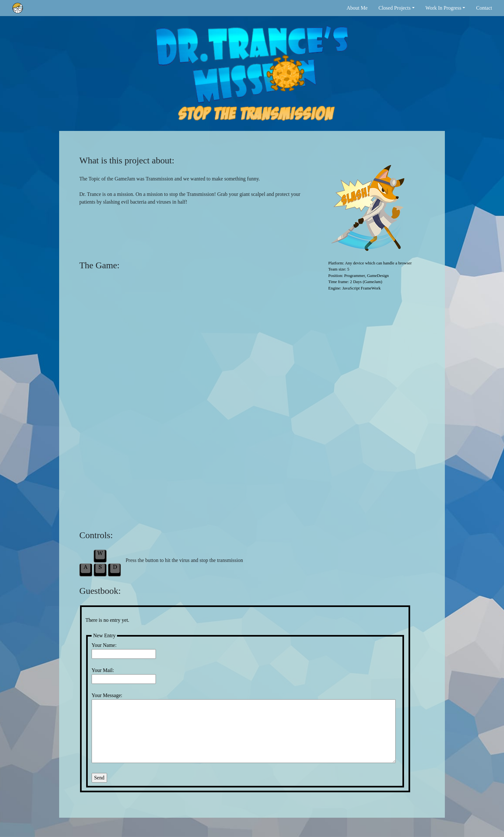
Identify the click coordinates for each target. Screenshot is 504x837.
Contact (484, 8)
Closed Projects (394, 8)
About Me (357, 8)
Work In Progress (444, 8)
